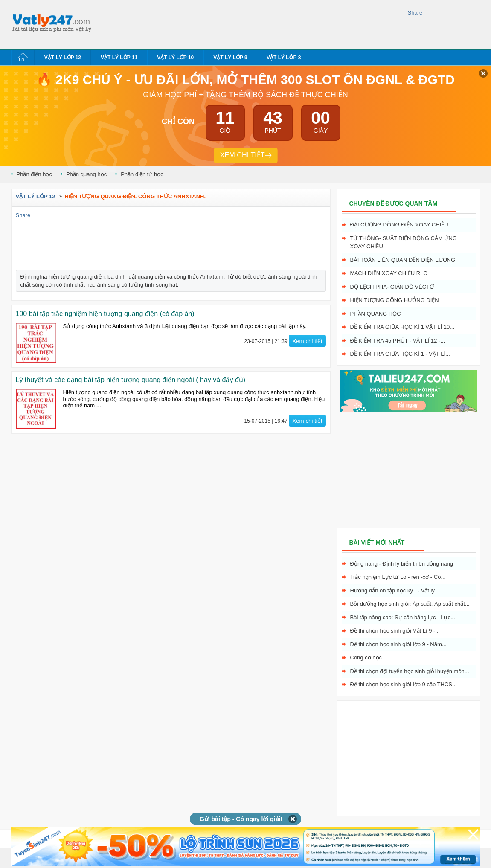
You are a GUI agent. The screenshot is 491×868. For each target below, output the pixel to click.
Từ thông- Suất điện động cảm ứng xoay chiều (404, 242)
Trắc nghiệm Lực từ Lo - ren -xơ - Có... (398, 577)
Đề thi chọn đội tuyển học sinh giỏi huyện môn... (410, 671)
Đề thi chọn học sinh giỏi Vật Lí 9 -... (395, 631)
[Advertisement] (252, 23)
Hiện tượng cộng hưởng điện (395, 300)
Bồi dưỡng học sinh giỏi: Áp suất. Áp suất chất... (410, 604)
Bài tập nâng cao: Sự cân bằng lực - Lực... (403, 617)
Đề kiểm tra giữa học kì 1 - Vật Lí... (400, 354)
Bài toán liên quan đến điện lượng (403, 260)
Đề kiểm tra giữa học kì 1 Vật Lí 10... (402, 327)
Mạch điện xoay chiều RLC (389, 273)
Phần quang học (86, 174)
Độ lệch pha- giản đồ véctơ (392, 287)
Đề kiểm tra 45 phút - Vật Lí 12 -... (398, 341)
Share (415, 13)
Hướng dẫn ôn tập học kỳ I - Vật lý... (395, 591)
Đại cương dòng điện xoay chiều (399, 225)
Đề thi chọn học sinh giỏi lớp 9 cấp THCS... (404, 684)
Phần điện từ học (142, 174)
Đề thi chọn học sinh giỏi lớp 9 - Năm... (398, 644)
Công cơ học (366, 658)
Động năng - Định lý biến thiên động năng (402, 564)
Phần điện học (34, 174)
